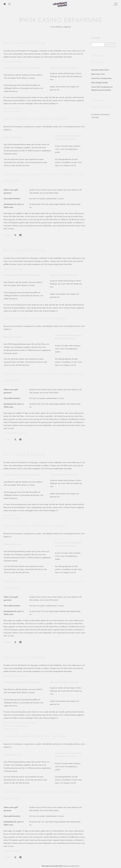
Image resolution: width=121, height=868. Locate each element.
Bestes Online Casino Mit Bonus (15, 676)
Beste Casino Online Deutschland (15, 726)
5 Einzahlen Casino (10, 515)
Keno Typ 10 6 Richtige (12, 518)
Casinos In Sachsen (10, 729)
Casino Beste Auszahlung (12, 62)
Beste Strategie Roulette (100, 83)
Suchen (96, 38)
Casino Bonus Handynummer (102, 78)
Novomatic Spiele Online (100, 70)
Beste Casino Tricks (98, 74)
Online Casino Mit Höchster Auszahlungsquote (20, 723)
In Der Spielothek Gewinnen (13, 269)
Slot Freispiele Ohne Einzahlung (15, 433)
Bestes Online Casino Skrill (13, 108)
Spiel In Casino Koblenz (12, 111)
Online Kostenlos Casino (12, 851)
